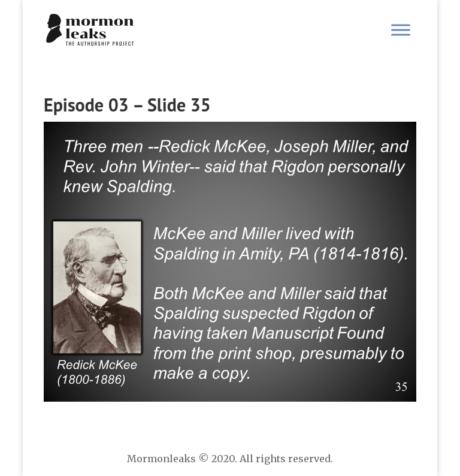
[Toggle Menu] (401, 30)
